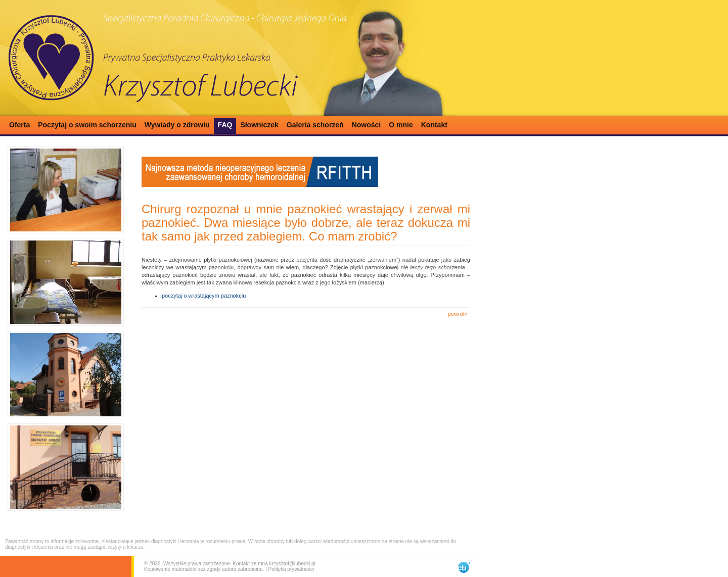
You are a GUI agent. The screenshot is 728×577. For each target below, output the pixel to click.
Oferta (19, 125)
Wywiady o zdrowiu (177, 125)
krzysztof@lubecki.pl (292, 564)
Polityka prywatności (291, 569)
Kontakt (434, 125)
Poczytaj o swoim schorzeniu (87, 125)
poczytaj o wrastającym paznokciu (204, 296)
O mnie (401, 125)
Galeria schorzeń (315, 125)
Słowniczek (259, 125)
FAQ (225, 125)
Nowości (367, 125)
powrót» (458, 314)
